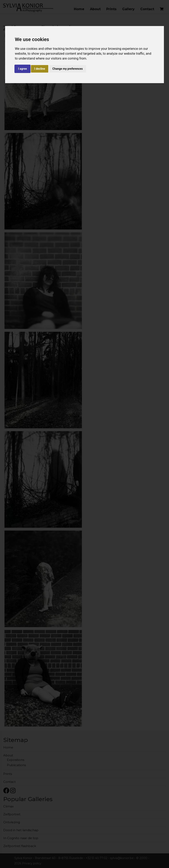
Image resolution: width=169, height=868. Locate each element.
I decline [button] (40, 69)
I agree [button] (22, 69)
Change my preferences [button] (67, 69)
